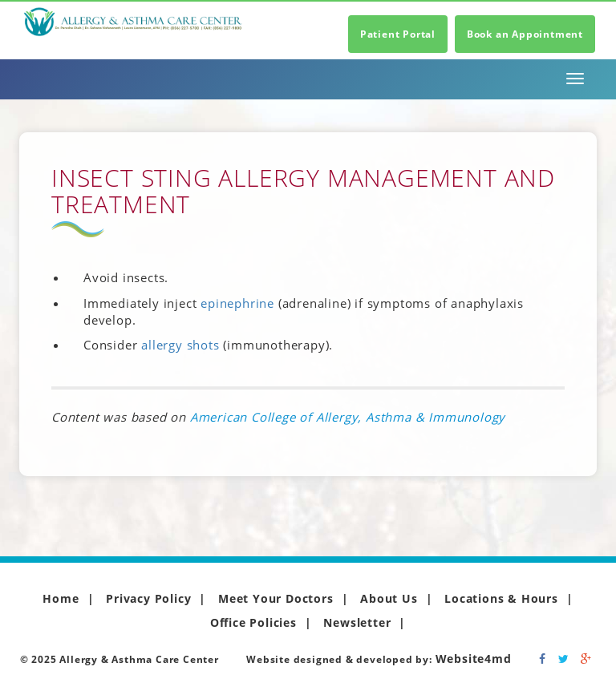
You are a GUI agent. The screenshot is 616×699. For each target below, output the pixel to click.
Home (61, 598)
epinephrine (237, 303)
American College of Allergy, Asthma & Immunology (348, 417)
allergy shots (180, 345)
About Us (389, 598)
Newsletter (357, 622)
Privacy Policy (148, 598)
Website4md (474, 659)
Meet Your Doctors (276, 598)
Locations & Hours (501, 598)
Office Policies (253, 622)
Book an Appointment (525, 34)
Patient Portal (398, 34)
